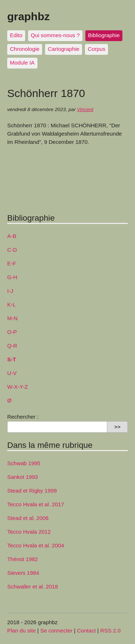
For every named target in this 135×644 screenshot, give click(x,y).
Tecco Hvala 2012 (29, 532)
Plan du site (21, 630)
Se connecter (57, 630)
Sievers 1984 (23, 573)
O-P (12, 332)
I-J (10, 291)
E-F (12, 263)
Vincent (85, 109)
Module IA (22, 63)
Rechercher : (23, 417)
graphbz (28, 16)
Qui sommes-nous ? (55, 35)
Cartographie (64, 49)
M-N (12, 318)
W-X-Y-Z (17, 387)
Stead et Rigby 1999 (32, 491)
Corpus (97, 49)
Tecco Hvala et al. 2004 (36, 545)
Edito (16, 35)
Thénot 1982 (22, 559)
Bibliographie (104, 35)
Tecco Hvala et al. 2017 (36, 504)
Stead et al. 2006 (28, 518)
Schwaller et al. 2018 (33, 586)
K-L (12, 305)
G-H (12, 277)
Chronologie (25, 49)
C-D (12, 250)
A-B (12, 236)
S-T (12, 359)
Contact (86, 630)
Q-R (12, 346)
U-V (12, 373)
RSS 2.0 (110, 630)
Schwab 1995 (24, 463)
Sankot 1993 (22, 477)
